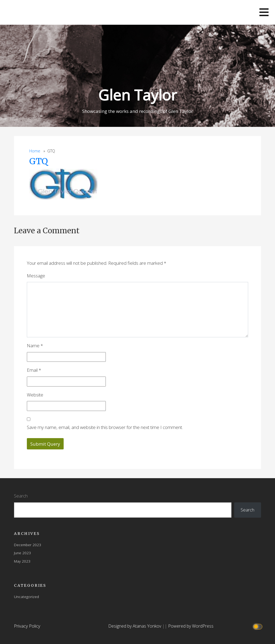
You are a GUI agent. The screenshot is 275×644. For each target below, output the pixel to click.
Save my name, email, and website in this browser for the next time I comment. (105, 427)
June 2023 (22, 553)
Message (36, 276)
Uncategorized (26, 597)
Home (35, 151)
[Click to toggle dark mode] (258, 626)
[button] (264, 12)
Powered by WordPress (191, 626)
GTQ (39, 161)
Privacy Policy (27, 626)
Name (35, 346)
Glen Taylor (138, 95)
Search (21, 496)
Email (34, 370)
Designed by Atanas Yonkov (135, 626)
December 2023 (28, 545)
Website (35, 395)
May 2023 (22, 561)
